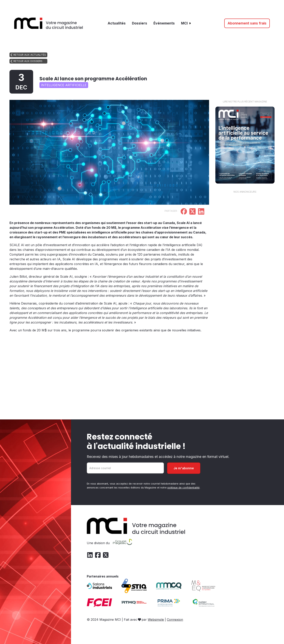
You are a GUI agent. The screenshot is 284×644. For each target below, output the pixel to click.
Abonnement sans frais (247, 23)
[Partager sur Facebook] (173, 212)
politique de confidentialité (184, 488)
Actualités (117, 23)
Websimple (156, 620)
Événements (164, 23)
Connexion (175, 620)
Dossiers (140, 23)
